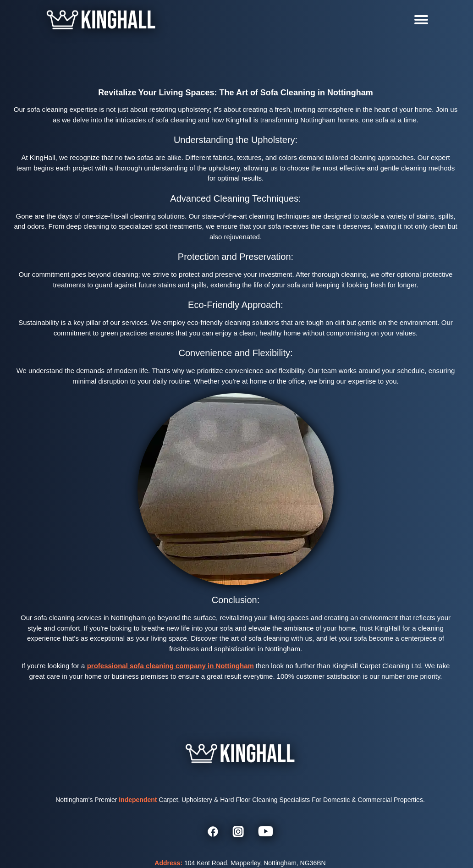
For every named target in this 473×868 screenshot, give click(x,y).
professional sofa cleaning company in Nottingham (170, 666)
